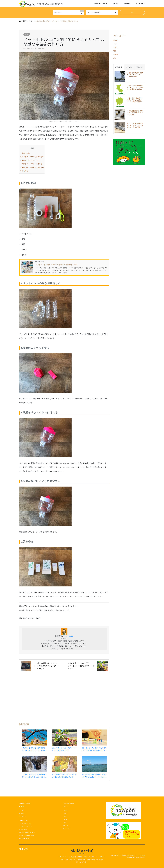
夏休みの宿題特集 (24, 839)
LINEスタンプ (24, 820)
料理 (115, 51)
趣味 (115, 58)
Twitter (20, 849)
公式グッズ (22, 816)
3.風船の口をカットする (29, 160)
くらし (116, 44)
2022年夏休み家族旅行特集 (27, 832)
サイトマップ (140, 4)
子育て (116, 47)
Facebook (22, 849)
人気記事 (129, 67)
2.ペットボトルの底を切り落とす (32, 157)
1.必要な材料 (25, 153)
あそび (27, 34)
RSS (27, 849)
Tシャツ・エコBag (26, 823)
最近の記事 (119, 67)
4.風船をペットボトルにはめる (31, 164)
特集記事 (140, 67)
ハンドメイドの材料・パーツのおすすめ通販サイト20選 (56, 265)
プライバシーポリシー (26, 826)
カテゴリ (115, 4)
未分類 (116, 54)
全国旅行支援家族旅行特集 (27, 835)
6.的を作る (24, 171)
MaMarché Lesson (100, 4)
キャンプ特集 (23, 829)
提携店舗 (22, 806)
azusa (71, 636)
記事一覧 (127, 4)
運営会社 (22, 813)
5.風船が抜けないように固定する (32, 167)
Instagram (25, 849)
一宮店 (22, 810)
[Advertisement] (64, 695)
